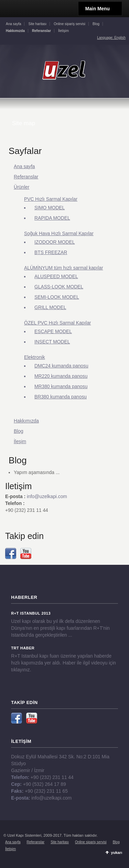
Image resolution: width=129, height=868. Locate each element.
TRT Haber (23, 648)
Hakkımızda (26, 421)
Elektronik (35, 357)
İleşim (20, 441)
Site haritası (37, 24)
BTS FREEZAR (51, 252)
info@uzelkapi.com (47, 496)
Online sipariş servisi (69, 24)
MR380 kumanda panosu (61, 386)
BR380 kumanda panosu (61, 397)
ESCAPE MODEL (53, 331)
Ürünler (21, 187)
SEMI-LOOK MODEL (57, 297)
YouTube (26, 553)
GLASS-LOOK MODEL (59, 287)
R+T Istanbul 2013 (31, 613)
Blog (96, 24)
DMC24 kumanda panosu (61, 366)
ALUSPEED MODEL (56, 276)
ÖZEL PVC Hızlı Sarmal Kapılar (57, 323)
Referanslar (26, 177)
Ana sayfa (13, 24)
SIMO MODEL (50, 208)
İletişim (63, 31)
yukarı (117, 853)
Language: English (111, 38)
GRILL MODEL (50, 307)
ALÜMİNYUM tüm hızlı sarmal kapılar (64, 268)
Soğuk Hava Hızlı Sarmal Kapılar (59, 233)
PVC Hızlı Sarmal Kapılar (51, 199)
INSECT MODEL (52, 342)
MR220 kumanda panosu (61, 376)
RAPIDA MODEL (52, 218)
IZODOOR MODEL (55, 242)
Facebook (11, 553)
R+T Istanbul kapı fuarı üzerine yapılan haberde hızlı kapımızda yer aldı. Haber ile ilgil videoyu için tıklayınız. (63, 663)
